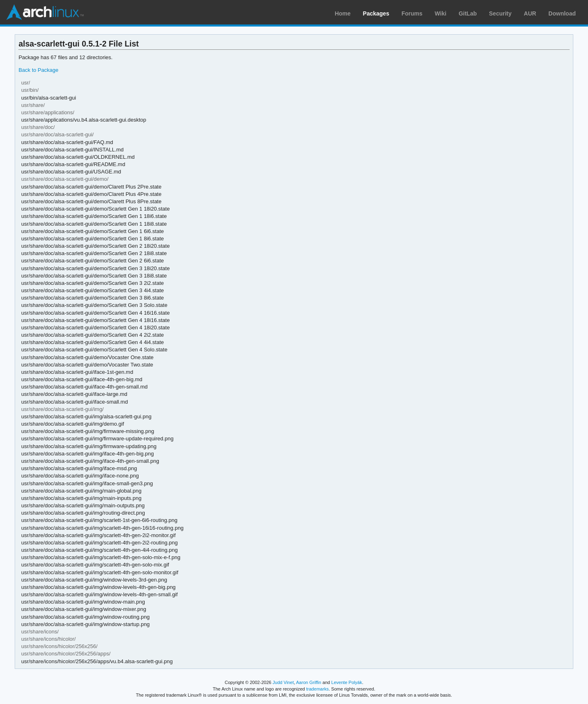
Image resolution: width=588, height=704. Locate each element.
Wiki (441, 13)
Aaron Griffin (309, 682)
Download (562, 13)
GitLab (468, 13)
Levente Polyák (346, 682)
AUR (530, 13)
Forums (412, 13)
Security (500, 13)
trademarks (317, 689)
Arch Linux (45, 12)
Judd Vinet (283, 682)
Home (343, 13)
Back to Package (38, 70)
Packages (376, 13)
